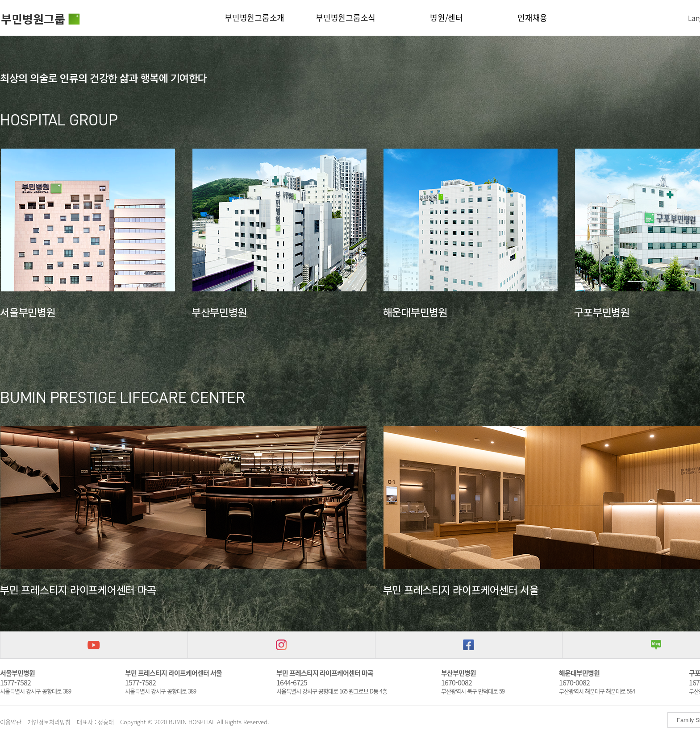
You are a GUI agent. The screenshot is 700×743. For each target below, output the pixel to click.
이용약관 (11, 722)
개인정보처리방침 (49, 722)
